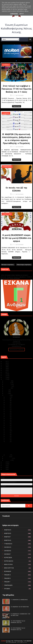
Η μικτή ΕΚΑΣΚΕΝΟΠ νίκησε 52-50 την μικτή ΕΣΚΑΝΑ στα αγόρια (17, 238)
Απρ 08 (8, 431)
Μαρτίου (7, 457)
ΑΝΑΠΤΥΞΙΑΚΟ (8, 214)
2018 (4, 374)
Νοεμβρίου (7, 383)
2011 (4, 467)
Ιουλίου (6, 390)
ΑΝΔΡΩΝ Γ (8, 537)
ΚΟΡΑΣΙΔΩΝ (8, 558)
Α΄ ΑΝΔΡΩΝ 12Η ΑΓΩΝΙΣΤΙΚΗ (20, 607)
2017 (4, 376)
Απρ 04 (8, 438)
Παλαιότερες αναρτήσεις (24, 265)
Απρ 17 (8, 420)
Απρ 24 (8, 408)
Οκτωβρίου (7, 385)
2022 (4, 367)
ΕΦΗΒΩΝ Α (7, 65)
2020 (4, 370)
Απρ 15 (8, 424)
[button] (15, 61)
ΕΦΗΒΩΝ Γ (8, 554)
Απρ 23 (8, 410)
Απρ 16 (8, 422)
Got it (22, 14)
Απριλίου (7, 395)
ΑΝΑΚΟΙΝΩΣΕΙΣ (8, 167)
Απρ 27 (8, 402)
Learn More (14, 14)
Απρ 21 (8, 413)
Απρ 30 (8, 397)
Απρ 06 (8, 434)
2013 (4, 464)
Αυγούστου (7, 388)
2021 (4, 369)
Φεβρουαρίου (8, 459)
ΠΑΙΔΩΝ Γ (7, 582)
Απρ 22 (8, 411)
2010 (4, 469)
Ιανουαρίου (7, 460)
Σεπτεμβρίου (8, 386)
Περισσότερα (17, 106)
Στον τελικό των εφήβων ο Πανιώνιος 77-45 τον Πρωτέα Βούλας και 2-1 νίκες (17, 89)
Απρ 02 (8, 442)
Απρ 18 (8, 418)
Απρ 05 (8, 436)
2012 (4, 466)
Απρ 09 (8, 429)
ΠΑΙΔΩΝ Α (7, 575)
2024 (4, 363)
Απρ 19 (8, 417)
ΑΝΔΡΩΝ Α (8, 530)
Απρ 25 (8, 406)
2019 (4, 372)
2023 (4, 365)
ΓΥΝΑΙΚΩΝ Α (8, 544)
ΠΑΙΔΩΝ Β (7, 578)
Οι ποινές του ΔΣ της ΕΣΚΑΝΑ (14, 450)
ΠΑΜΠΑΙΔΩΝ (8, 585)
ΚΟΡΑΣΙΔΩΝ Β (9, 561)
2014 (4, 462)
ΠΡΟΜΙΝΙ (7, 589)
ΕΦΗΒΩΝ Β (8, 551)
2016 (4, 378)
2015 (4, 379)
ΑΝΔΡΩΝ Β (7, 113)
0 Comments (20, 95)
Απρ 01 (8, 455)
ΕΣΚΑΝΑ (3, 641)
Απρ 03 (8, 440)
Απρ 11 (8, 427)
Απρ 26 (8, 404)
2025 (4, 361)
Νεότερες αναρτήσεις (8, 265)
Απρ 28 (8, 401)
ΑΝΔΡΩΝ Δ (8, 540)
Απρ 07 (8, 433)
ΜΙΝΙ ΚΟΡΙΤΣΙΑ (9, 568)
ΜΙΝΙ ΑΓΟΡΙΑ (8, 564)
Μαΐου (6, 393)
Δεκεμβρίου (8, 381)
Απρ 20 (8, 415)
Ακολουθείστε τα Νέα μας (17, 350)
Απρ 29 (8, 399)
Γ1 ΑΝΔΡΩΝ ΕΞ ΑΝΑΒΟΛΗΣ (10, 273)
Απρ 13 (8, 426)
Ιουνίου (6, 392)
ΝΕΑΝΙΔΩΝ (8, 571)
